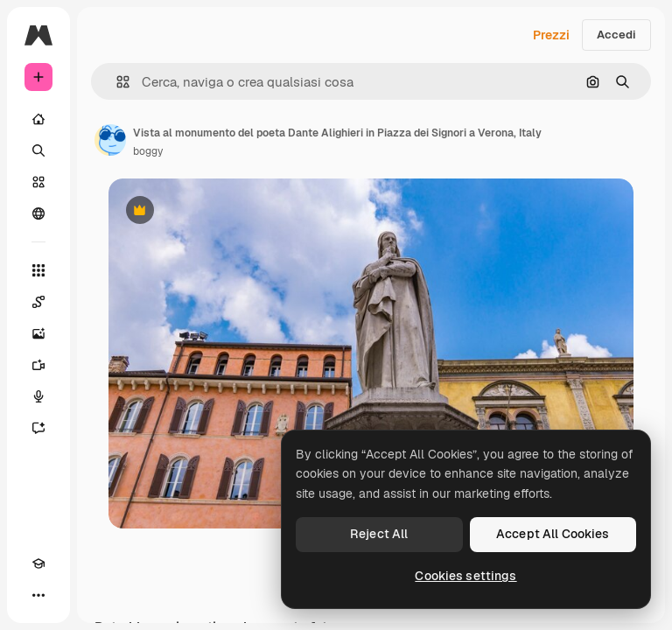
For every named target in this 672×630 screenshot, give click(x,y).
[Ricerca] (38, 150)
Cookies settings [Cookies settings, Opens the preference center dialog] (465, 576)
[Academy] (38, 563)
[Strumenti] (38, 270)
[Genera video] (38, 365)
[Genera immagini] (38, 333)
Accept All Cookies (553, 534)
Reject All (379, 534)
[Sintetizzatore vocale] (38, 396)
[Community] (38, 213)
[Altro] (38, 595)
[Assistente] (38, 428)
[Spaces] (38, 302)
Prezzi (551, 35)
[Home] (38, 119)
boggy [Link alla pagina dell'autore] (148, 151)
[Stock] (38, 182)
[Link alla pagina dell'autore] (110, 140)
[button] (116, 82)
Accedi (616, 35)
